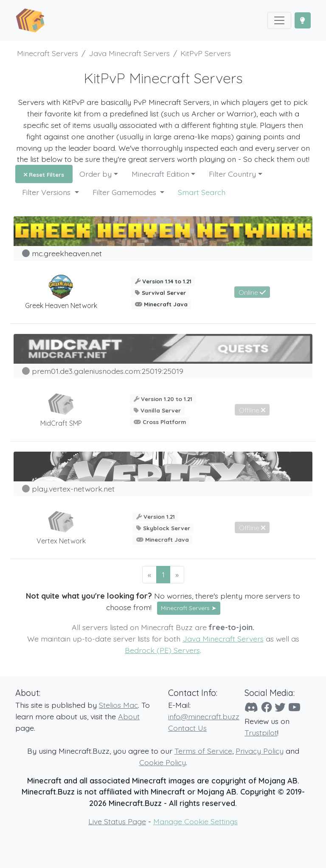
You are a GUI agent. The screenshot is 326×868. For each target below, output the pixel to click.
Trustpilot (261, 732)
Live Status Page (117, 821)
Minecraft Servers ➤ (189, 608)
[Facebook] (266, 707)
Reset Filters (44, 175)
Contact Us (187, 728)
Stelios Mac (118, 705)
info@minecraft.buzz (204, 716)
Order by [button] (96, 174)
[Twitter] (280, 707)
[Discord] (251, 707)
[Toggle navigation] (279, 20)
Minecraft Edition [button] (160, 174)
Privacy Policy (260, 751)
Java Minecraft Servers (223, 639)
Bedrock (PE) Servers (162, 650)
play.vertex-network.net (73, 489)
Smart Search (202, 192)
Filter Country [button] (232, 174)
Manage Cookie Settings (195, 821)
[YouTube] (294, 707)
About (129, 716)
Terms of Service (203, 751)
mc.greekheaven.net (67, 253)
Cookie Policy (163, 762)
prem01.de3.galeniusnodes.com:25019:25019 (108, 371)
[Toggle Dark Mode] (303, 20)
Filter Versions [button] (47, 192)
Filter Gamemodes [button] (125, 192)
